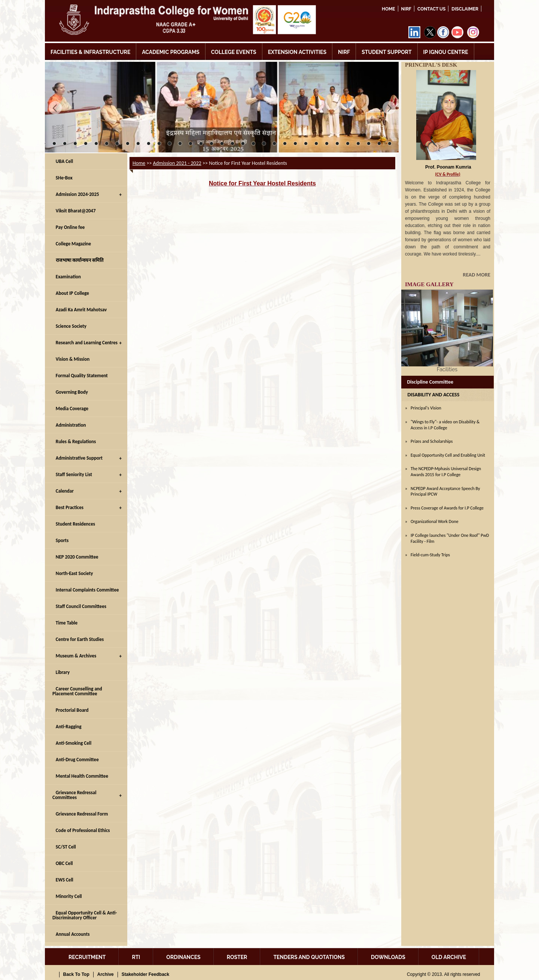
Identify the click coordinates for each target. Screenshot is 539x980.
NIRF (406, 9)
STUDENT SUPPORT (386, 52)
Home (389, 9)
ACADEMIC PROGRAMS (171, 52)
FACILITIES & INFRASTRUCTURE (90, 52)
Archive (106, 974)
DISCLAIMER (465, 9)
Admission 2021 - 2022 (177, 163)
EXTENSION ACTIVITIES (297, 52)
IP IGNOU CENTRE (446, 52)
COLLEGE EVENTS (234, 52)
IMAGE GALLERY (429, 284)
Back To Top (76, 974)
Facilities (447, 369)
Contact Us (431, 9)
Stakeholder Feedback (145, 974)
